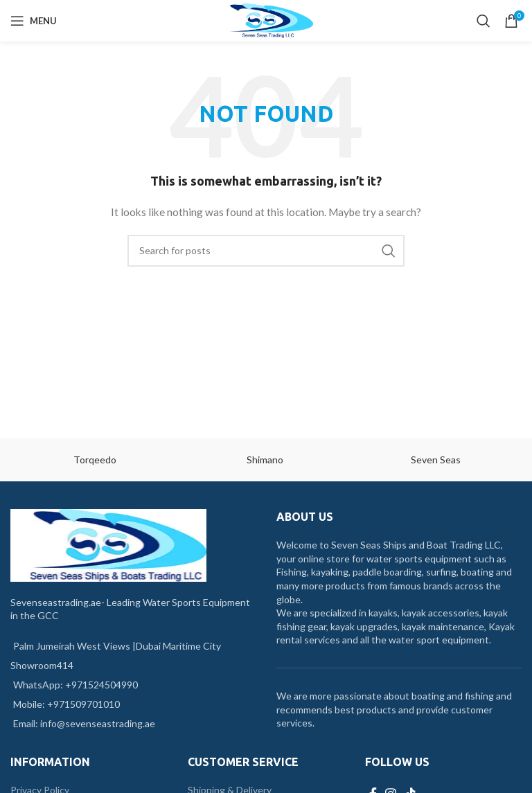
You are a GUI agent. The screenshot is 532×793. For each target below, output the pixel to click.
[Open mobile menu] (34, 21)
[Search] (484, 21)
